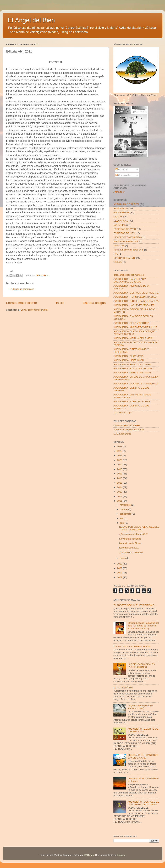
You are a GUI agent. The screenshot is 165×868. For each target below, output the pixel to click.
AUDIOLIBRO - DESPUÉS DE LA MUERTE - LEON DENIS (143, 803)
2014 (120, 487)
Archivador (119, 192)
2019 (120, 465)
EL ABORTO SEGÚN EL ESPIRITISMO (134, 605)
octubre (124, 509)
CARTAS (118, 217)
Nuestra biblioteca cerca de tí (128, 250)
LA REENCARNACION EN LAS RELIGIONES (141, 666)
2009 (120, 568)
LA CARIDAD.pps (123, 413)
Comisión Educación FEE (127, 425)
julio (122, 518)
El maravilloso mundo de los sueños (132, 646)
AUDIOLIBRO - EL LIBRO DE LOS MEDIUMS (143, 730)
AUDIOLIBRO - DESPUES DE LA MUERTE (136, 293)
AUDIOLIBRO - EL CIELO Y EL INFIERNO (135, 384)
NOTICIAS (119, 246)
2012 (120, 496)
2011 (120, 501)
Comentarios (123, 175)
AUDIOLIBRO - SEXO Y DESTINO (131, 323)
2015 (120, 483)
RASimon (89, 855)
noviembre (126, 505)
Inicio (60, 303)
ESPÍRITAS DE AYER (125, 229)
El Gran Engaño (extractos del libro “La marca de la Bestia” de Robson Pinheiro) (143, 626)
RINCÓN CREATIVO (124, 258)
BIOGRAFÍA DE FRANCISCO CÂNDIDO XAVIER (143, 756)
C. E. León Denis (122, 434)
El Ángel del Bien (31, 20)
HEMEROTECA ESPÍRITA (127, 237)
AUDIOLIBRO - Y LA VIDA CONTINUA (133, 368)
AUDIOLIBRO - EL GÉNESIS (128, 356)
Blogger (121, 855)
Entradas (122, 169)
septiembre (126, 514)
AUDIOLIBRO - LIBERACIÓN (129, 360)
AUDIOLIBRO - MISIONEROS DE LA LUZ (135, 327)
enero (123, 558)
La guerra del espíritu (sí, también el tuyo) (140, 707)
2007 (120, 577)
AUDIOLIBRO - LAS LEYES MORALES (134, 305)
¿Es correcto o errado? (131, 552)
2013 (120, 492)
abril (122, 523)
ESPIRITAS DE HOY (124, 233)
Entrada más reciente (21, 303)
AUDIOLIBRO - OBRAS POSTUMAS (133, 373)
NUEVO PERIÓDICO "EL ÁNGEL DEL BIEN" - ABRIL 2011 (139, 528)
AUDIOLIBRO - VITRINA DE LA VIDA (133, 338)
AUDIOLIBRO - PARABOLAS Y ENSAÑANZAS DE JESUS (130, 280)
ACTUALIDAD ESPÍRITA (126, 204)
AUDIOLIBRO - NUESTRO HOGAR (132, 402)
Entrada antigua (94, 303)
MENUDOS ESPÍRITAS (126, 241)
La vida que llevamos (130, 539)
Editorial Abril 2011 (129, 548)
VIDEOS (118, 262)
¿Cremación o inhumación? (133, 534)
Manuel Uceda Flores (130, 543)
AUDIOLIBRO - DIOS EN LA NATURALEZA (136, 301)
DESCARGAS (121, 221)
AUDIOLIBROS (121, 213)
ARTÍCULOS (120, 208)
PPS (116, 254)
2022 (120, 451)
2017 (120, 474)
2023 (120, 446)
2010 (120, 564)
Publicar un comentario (22, 289)
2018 (120, 469)
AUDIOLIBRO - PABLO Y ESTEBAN (132, 364)
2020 (120, 460)
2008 (120, 573)
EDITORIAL (43, 276)
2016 (120, 478)
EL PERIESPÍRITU (123, 688)
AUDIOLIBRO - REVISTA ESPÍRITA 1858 (135, 297)
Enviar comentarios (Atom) (35, 310)
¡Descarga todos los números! (129, 275)
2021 (120, 456)
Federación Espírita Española (129, 430)
